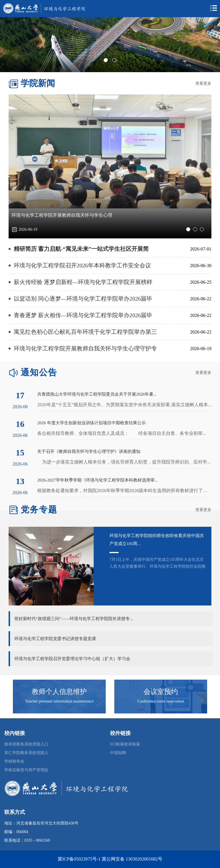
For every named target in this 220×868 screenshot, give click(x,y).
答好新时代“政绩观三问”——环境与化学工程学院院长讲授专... (74, 619)
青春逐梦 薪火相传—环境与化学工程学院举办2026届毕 (83, 315)
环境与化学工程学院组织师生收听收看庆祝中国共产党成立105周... (157, 540)
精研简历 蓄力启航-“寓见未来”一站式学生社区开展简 (81, 249)
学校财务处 (14, 761)
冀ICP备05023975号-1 (79, 859)
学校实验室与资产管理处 (26, 770)
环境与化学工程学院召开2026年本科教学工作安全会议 (82, 266)
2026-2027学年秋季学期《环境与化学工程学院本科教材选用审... (98, 480)
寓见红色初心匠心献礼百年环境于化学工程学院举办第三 (85, 332)
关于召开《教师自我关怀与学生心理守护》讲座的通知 (89, 451)
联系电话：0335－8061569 (27, 840)
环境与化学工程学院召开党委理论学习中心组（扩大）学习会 (72, 659)
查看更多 (203, 83)
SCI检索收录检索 (125, 744)
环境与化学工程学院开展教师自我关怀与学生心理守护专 (85, 349)
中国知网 (118, 753)
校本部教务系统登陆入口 (26, 744)
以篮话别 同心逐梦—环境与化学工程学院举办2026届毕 (83, 299)
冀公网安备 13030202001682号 (132, 859)
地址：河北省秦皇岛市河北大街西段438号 (41, 823)
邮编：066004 (16, 832)
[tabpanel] (110, 45)
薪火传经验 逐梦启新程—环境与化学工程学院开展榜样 (83, 282)
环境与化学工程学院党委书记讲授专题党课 (55, 639)
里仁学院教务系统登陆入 (26, 753)
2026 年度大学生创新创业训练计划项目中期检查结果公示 (92, 423)
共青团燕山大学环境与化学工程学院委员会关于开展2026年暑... (97, 394)
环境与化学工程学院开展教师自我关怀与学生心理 (62, 215)
